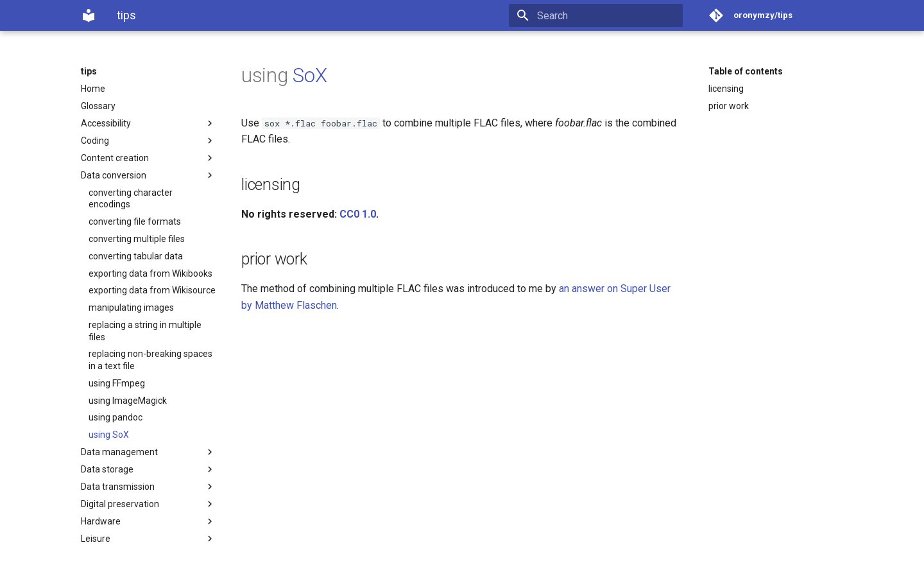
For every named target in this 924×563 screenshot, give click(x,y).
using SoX (109, 435)
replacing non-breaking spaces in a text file (150, 359)
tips (89, 71)
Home (93, 89)
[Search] (608, 15)
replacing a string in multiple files (145, 331)
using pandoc (116, 417)
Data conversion (148, 175)
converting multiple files (137, 239)
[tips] (89, 15)
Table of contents (746, 71)
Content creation (148, 158)
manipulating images (131, 307)
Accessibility (148, 123)
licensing (726, 89)
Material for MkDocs (158, 549)
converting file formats (135, 221)
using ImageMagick (128, 401)
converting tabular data (136, 256)
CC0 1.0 (358, 214)
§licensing (175, 535)
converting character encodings (131, 198)
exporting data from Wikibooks (150, 273)
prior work (729, 106)
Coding (148, 141)
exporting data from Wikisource (152, 290)
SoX (310, 75)
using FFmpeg (117, 383)
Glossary (98, 106)
